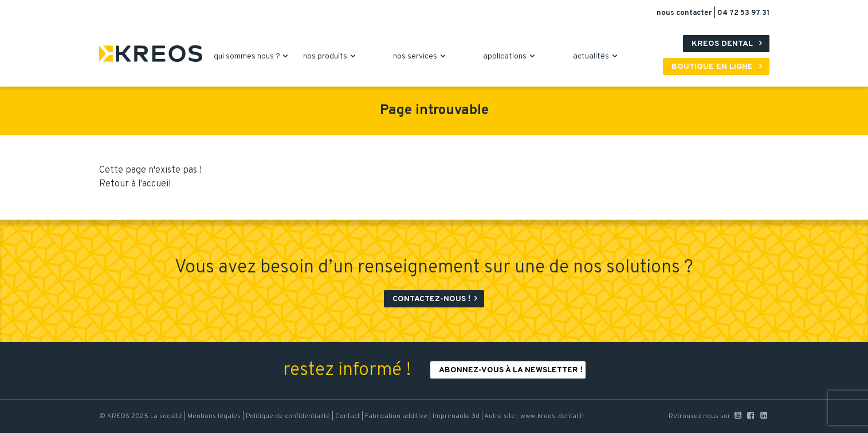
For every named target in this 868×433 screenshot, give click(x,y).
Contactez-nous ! (437, 299)
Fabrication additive (396, 416)
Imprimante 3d (456, 416)
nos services (421, 56)
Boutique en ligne (719, 67)
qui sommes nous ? (253, 56)
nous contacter (685, 13)
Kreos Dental (729, 44)
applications (510, 56)
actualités (597, 56)
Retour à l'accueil (135, 184)
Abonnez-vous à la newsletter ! (511, 370)
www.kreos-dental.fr (553, 416)
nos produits (331, 56)
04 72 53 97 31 (743, 13)
